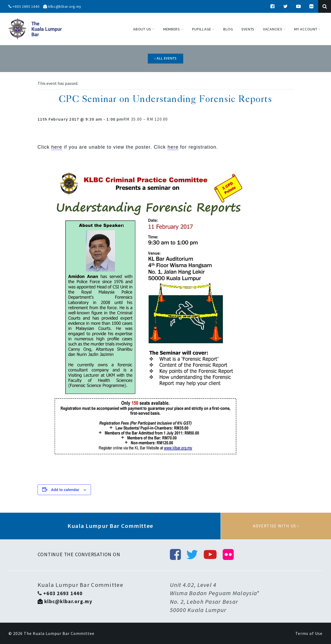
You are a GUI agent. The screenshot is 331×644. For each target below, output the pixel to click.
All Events (165, 58)
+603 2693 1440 (24, 6)
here (57, 147)
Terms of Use (309, 633)
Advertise (276, 526)
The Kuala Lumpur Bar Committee (59, 633)
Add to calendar (65, 490)
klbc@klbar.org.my (62, 6)
